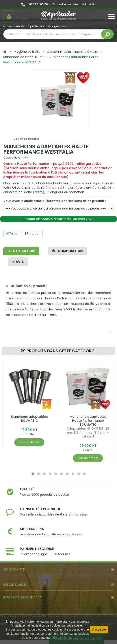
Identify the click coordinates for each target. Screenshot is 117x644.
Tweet (12, 233)
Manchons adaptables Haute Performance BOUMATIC (88, 421)
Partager (32, 233)
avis (18, 262)
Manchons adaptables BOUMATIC (29, 419)
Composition (68, 251)
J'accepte (99, 629)
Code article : (12, 158)
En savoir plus (63, 638)
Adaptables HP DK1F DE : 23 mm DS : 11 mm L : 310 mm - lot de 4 (88, 432)
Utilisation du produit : (26, 286)
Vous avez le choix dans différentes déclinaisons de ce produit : (55, 201)
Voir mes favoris (26, 139)
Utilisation (21, 251)
